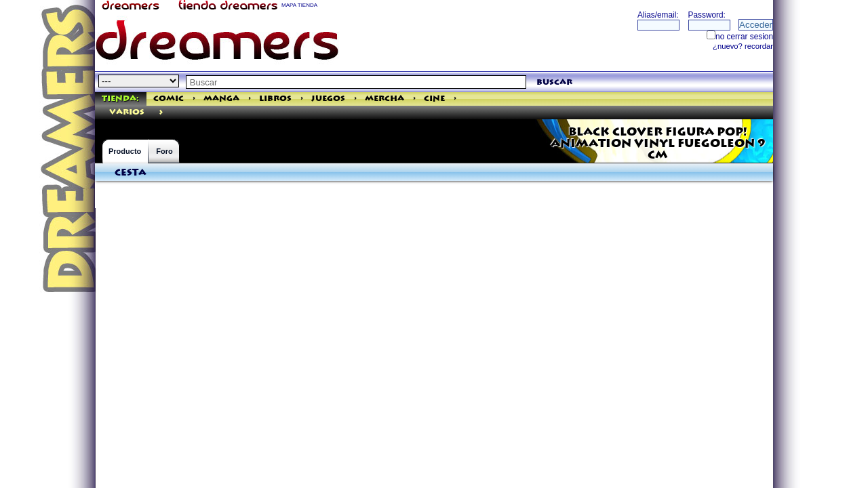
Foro (164, 151)
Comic (169, 99)
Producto (125, 151)
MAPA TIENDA (299, 5)
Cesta (131, 173)
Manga (221, 99)
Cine (434, 99)
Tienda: (120, 99)
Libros (275, 99)
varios (127, 112)
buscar (554, 82)
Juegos (328, 99)
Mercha (384, 99)
